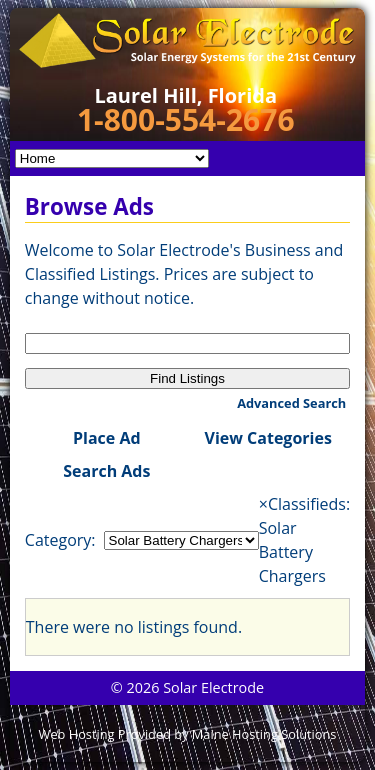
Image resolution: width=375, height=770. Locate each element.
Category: (60, 540)
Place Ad (107, 438)
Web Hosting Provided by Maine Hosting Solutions (188, 734)
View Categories (268, 438)
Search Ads (106, 471)
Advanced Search (291, 403)
